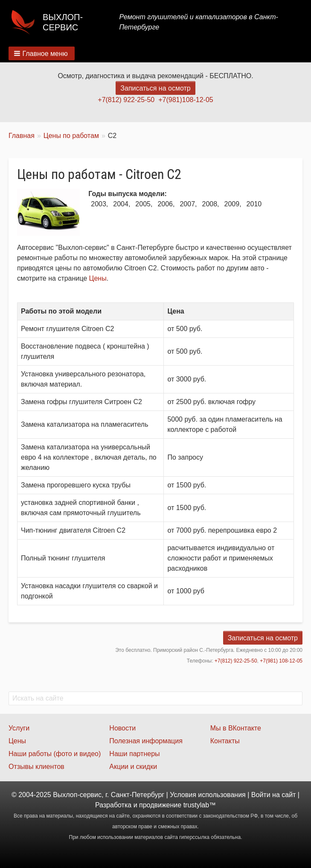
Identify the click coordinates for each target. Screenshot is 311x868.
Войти (261, 795)
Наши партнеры (134, 754)
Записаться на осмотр (155, 88)
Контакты (225, 741)
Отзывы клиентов (36, 767)
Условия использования (208, 795)
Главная (22, 136)
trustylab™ (200, 805)
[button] (42, 53)
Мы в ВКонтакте (236, 728)
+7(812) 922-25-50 (126, 100)
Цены (98, 278)
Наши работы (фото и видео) (55, 754)
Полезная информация (146, 741)
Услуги (19, 728)
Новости (122, 728)
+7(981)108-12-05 (186, 100)
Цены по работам (71, 136)
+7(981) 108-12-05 (281, 661)
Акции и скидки (133, 767)
